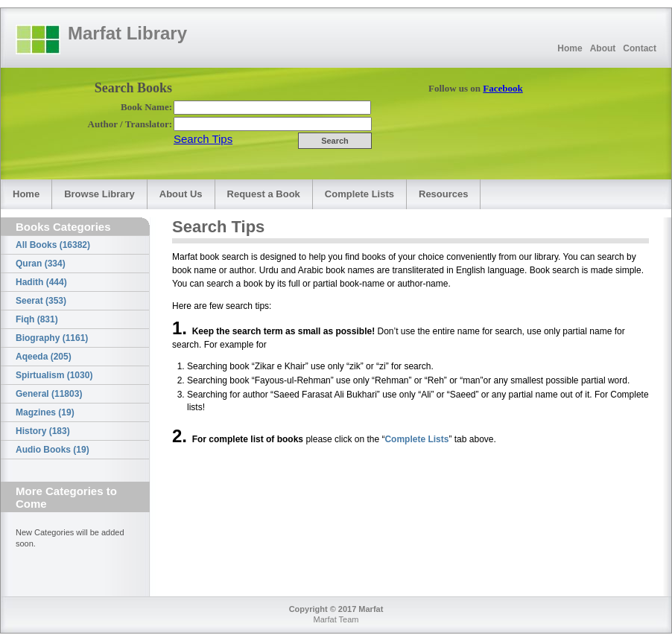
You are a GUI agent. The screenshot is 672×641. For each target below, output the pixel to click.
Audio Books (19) (53, 450)
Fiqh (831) (37, 319)
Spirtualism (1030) (54, 375)
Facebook (503, 88)
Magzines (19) (45, 412)
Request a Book (264, 194)
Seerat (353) (41, 301)
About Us (181, 194)
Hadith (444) (41, 282)
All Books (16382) (53, 245)
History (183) (43, 431)
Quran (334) (41, 264)
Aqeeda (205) (44, 357)
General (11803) (49, 394)
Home (570, 48)
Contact (640, 48)
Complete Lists (359, 194)
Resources (443, 194)
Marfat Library (127, 33)
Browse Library (99, 194)
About (603, 48)
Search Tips (203, 139)
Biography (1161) (52, 338)
